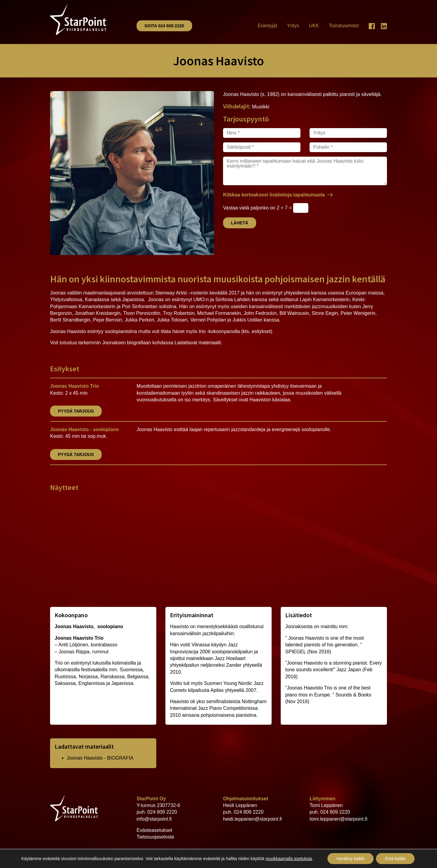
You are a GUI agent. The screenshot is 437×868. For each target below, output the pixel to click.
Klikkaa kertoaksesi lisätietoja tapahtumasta (274, 195)
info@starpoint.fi (154, 819)
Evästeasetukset (154, 830)
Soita (164, 26)
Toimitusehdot (344, 26)
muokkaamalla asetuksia (289, 859)
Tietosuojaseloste (155, 837)
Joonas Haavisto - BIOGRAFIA (100, 758)
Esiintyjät (267, 26)
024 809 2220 (162, 812)
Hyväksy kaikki (351, 859)
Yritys (293, 26)
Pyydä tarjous (76, 411)
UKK (314, 26)
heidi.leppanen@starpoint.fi (252, 819)
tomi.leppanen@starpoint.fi (339, 819)
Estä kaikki (395, 859)
